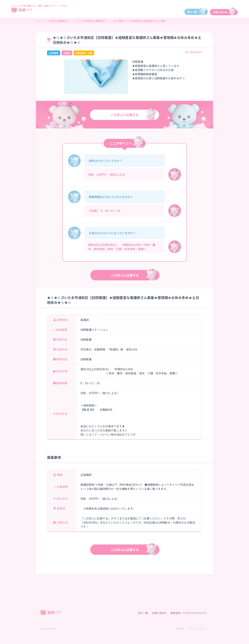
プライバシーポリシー (199, 629)
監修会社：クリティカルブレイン (189, 613)
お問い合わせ (159, 613)
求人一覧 (143, 613)
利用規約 (180, 629)
